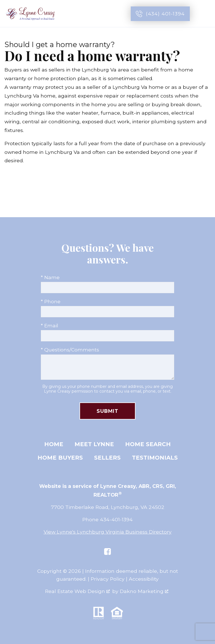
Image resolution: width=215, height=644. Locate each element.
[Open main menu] (204, 14)
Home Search (148, 444)
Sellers (107, 458)
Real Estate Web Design (77, 591)
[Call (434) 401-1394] (160, 14)
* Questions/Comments (70, 350)
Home (54, 444)
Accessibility (144, 579)
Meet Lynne (94, 444)
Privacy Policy (108, 579)
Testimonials (155, 458)
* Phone (51, 301)
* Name (50, 277)
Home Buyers (60, 458)
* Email (50, 326)
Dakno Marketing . (144, 591)
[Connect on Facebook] (107, 552)
